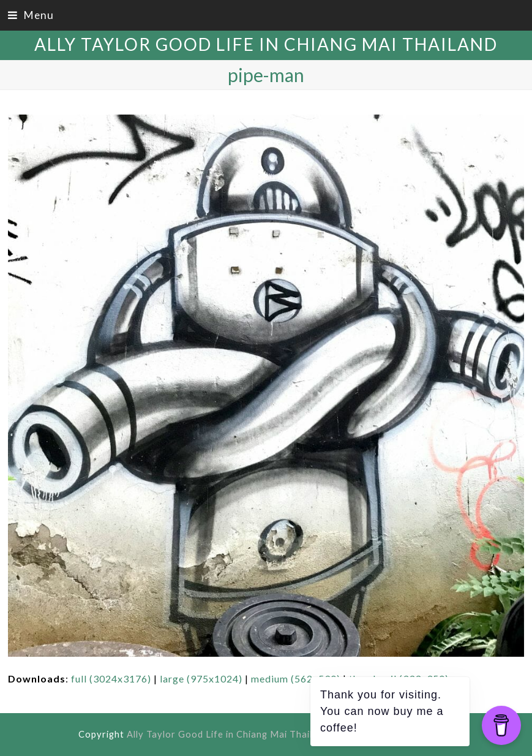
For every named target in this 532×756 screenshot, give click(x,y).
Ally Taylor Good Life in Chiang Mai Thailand (266, 44)
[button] (31, 15)
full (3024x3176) (111, 679)
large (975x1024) (201, 679)
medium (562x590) (296, 679)
